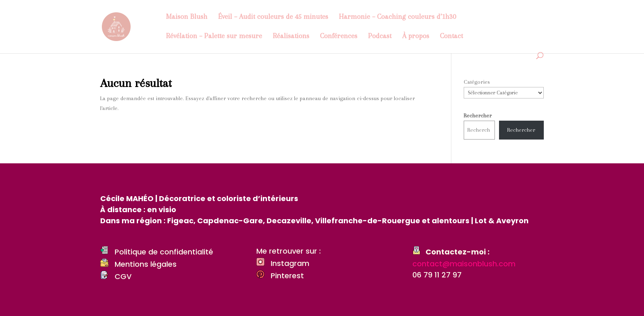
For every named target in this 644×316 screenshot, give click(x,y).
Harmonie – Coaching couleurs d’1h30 (397, 17)
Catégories (477, 82)
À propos (416, 36)
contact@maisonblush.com (464, 264)
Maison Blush (187, 17)
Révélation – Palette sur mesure (214, 36)
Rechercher (478, 116)
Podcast (380, 36)
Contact (451, 36)
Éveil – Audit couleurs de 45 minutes (273, 17)
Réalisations (291, 36)
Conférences (339, 36)
